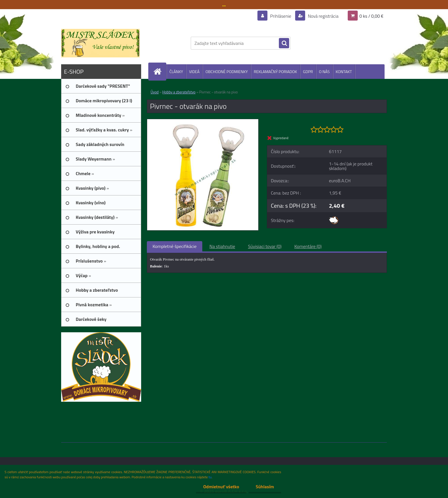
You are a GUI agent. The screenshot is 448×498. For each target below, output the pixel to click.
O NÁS (324, 72)
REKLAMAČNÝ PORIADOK (275, 72)
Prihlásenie (281, 16)
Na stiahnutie (222, 246)
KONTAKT (344, 72)
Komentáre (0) (308, 246)
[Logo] (100, 43)
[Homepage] (160, 72)
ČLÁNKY (176, 72)
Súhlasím (265, 487)
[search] (284, 43)
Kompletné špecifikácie (175, 246)
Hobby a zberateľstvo (179, 92)
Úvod (155, 92)
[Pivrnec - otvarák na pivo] (203, 121)
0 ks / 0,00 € (371, 16)
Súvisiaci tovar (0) (265, 246)
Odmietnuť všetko (221, 487)
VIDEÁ (194, 72)
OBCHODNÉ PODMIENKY (227, 72)
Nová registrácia (323, 16)
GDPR (308, 72)
